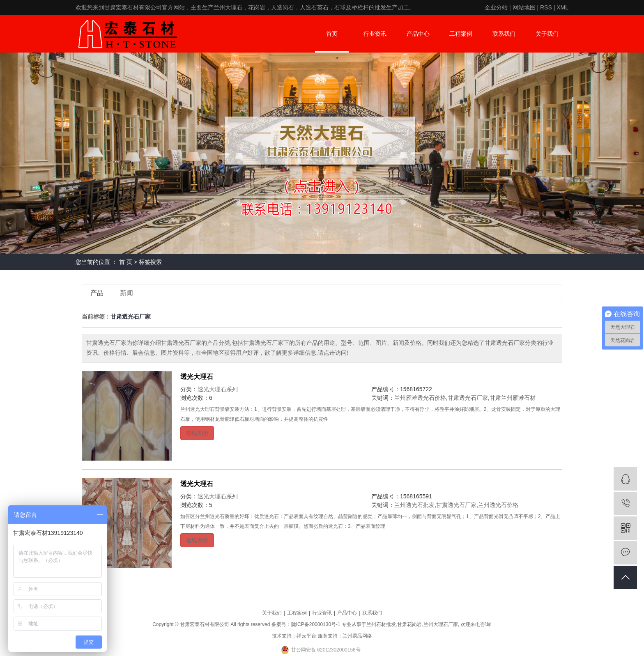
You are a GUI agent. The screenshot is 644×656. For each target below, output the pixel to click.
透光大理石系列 (218, 389)
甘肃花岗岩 (409, 624)
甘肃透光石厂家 (468, 398)
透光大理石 (197, 377)
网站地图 (524, 7)
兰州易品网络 (357, 636)
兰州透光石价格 (498, 505)
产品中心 (418, 34)
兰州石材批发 (381, 624)
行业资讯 (375, 34)
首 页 (126, 262)
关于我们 (547, 34)
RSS (546, 7)
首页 (332, 34)
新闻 (126, 293)
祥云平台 (306, 636)
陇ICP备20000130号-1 (316, 624)
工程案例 (461, 34)
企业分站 (496, 7)
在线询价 (197, 433)
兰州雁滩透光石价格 (420, 398)
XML (562, 7)
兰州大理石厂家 (441, 624)
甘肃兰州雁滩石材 (513, 398)
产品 (97, 293)
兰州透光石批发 (414, 505)
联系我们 (504, 34)
